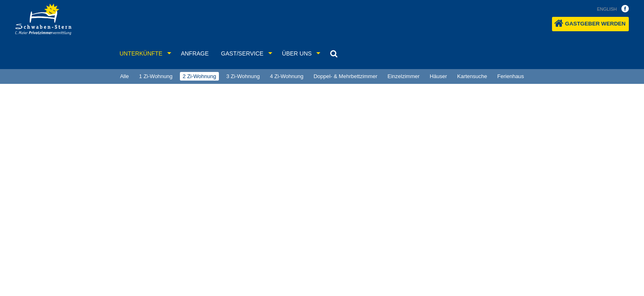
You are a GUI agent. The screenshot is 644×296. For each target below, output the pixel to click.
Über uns (297, 53)
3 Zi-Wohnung (243, 76)
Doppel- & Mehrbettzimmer (345, 76)
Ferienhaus (511, 76)
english (607, 9)
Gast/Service (242, 53)
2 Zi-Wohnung (199, 76)
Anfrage (195, 53)
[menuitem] (124, 77)
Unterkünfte (141, 53)
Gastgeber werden (590, 23)
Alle (124, 76)
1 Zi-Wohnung (156, 76)
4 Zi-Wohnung (286, 76)
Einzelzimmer (404, 76)
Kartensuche (472, 76)
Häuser (438, 76)
